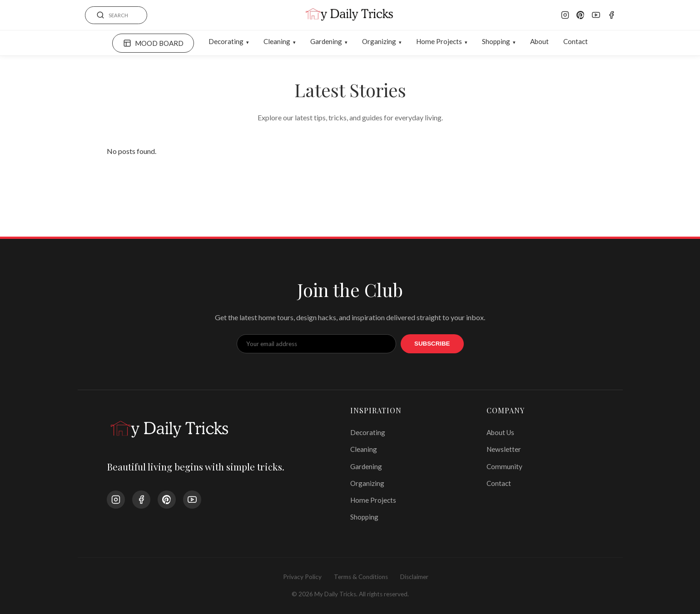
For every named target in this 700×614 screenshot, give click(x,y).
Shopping (496, 41)
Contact (576, 41)
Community (504, 466)
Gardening (326, 41)
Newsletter (504, 449)
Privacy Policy (302, 577)
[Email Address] (317, 344)
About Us (500, 432)
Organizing (379, 41)
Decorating (226, 41)
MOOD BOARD (153, 43)
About (539, 41)
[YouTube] (596, 15)
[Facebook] (611, 15)
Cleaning (277, 41)
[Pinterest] (581, 15)
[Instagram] (565, 15)
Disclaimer (414, 577)
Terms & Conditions (361, 577)
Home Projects (439, 41)
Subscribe (432, 344)
